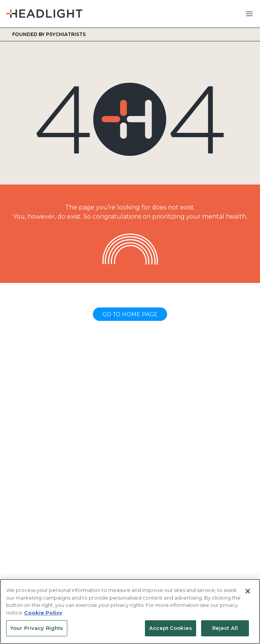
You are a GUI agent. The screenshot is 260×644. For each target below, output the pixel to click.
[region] (130, 611)
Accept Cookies (171, 628)
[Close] (248, 591)
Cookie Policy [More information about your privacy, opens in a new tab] (43, 613)
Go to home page (130, 314)
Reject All (225, 628)
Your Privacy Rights (37, 628)
